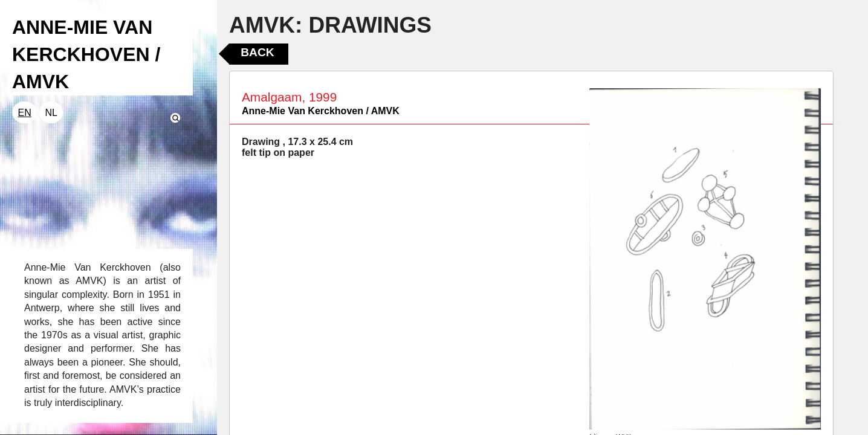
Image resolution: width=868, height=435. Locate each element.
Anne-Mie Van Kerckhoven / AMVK (321, 111)
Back (257, 52)
